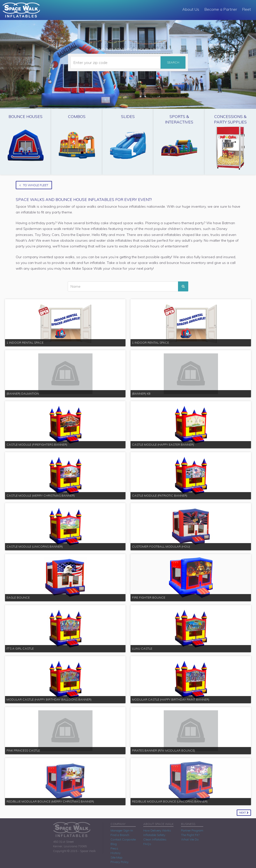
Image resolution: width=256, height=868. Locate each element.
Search (173, 62)
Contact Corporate (123, 839)
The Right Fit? (190, 835)
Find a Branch (120, 835)
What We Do (190, 839)
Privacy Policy (119, 862)
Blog (114, 844)
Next (244, 813)
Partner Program (192, 830)
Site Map (116, 857)
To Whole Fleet (34, 185)
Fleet (246, 9)
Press (114, 848)
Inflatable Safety (154, 835)
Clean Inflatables (155, 839)
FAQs (147, 844)
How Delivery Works (157, 830)
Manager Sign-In (122, 830)
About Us (191, 9)
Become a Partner (221, 9)
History (115, 853)
